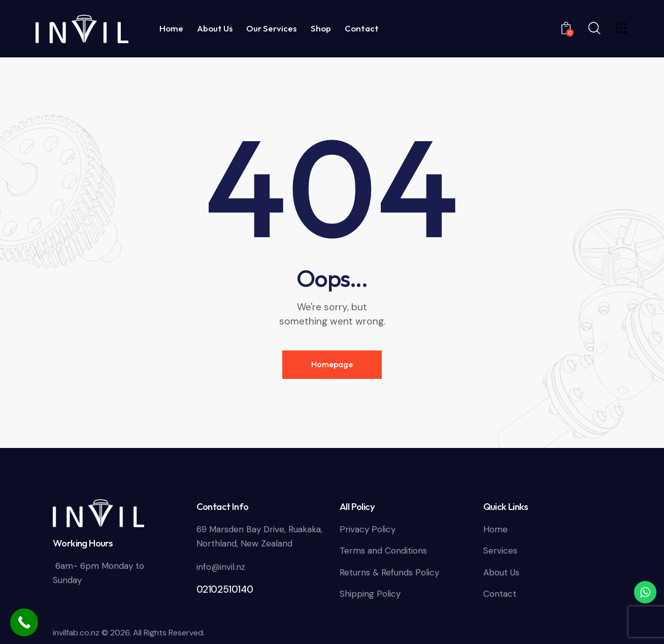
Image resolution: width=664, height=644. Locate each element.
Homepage (332, 364)
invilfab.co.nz (76, 633)
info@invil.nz (221, 567)
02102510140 (225, 589)
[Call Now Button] (24, 622)
